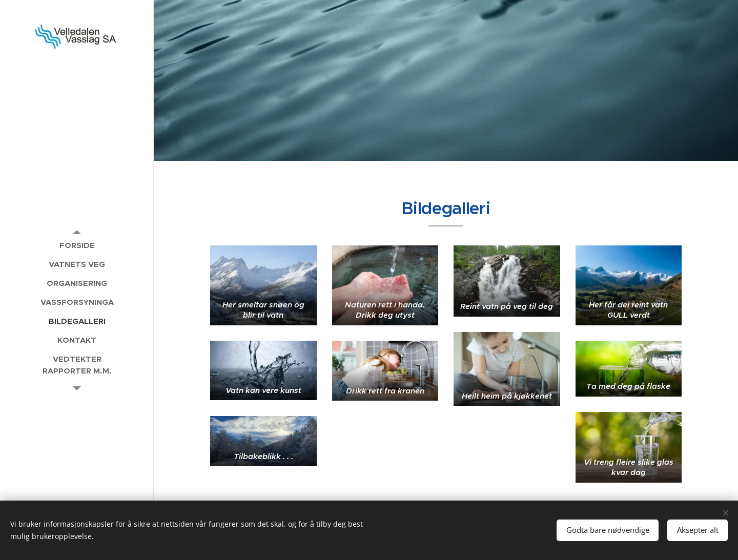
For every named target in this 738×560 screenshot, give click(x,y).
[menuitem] (77, 245)
